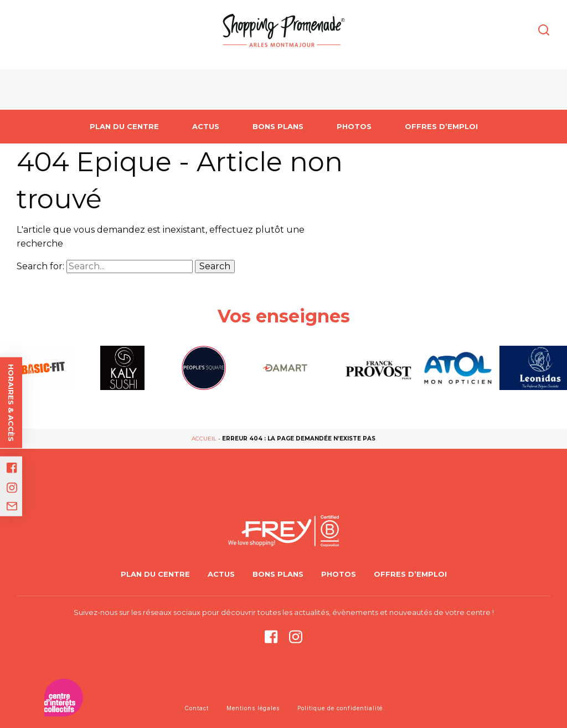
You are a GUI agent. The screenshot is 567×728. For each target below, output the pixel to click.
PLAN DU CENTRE (124, 126)
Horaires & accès (11, 403)
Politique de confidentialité (340, 708)
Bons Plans (278, 126)
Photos (354, 126)
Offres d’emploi (441, 126)
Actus (206, 126)
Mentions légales (253, 708)
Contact (197, 708)
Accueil (204, 439)
